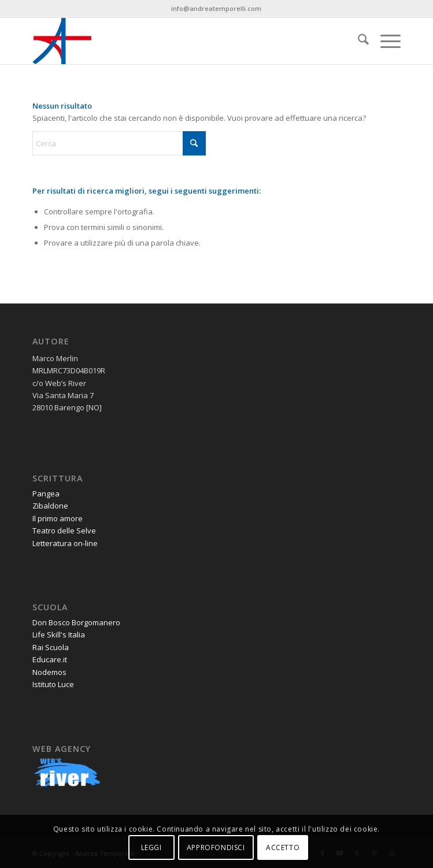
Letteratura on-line (65, 543)
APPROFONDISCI (216, 847)
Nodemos (49, 672)
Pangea (46, 494)
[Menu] (385, 41)
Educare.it (50, 659)
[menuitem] (358, 41)
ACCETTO (283, 847)
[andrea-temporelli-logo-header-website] (180, 41)
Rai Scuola (51, 647)
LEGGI (151, 847)
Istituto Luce (53, 684)
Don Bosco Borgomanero (76, 622)
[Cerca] (358, 41)
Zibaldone (50, 506)
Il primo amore (58, 518)
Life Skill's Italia (59, 635)
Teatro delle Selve (64, 531)
